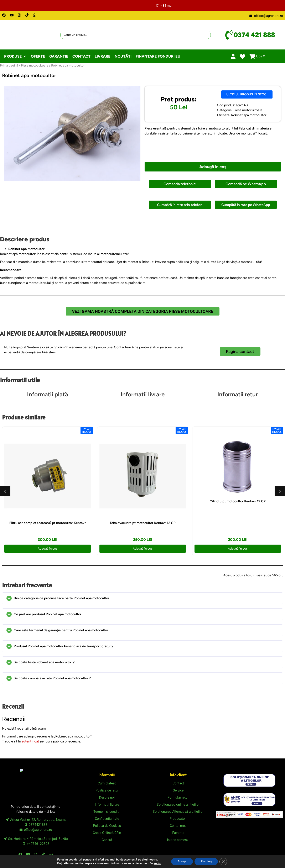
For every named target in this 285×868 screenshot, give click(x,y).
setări (157, 863)
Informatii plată (48, 394)
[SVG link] (249, 780)
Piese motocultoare (35, 65)
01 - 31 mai (164, 6)
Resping (206, 861)
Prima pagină (9, 65)
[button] (15, 56)
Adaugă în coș (213, 167)
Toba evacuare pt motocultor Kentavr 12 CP (143, 523)
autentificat (30, 741)
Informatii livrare (143, 394)
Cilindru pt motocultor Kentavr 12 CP (238, 501)
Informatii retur (238, 394)
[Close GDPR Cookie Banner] (223, 862)
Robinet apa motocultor (249, 115)
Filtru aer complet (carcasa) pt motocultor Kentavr (48, 523)
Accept (182, 861)
